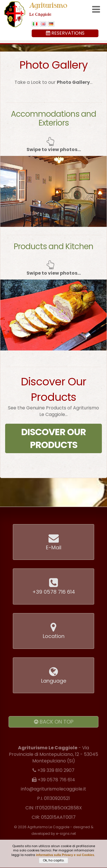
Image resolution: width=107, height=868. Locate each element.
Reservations (65, 33)
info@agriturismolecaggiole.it (53, 789)
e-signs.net (66, 834)
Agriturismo (48, 9)
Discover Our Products (53, 438)
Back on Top (54, 722)
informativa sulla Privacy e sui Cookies (65, 856)
